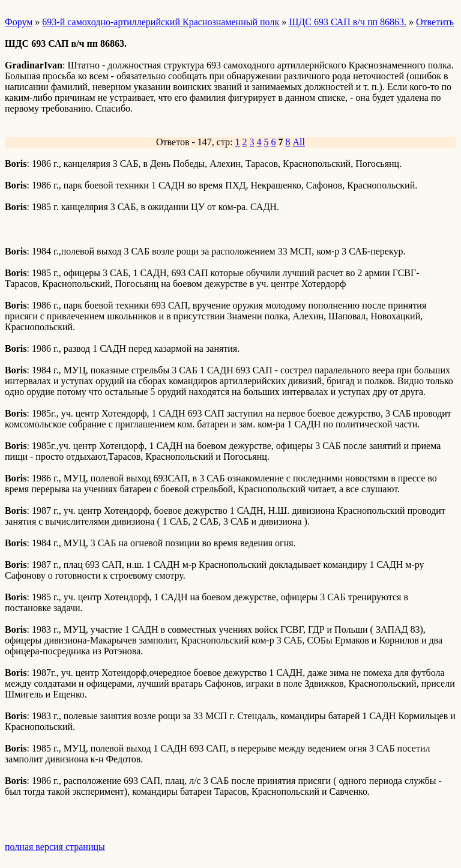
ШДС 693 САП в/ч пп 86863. (348, 22)
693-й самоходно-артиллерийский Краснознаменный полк (161, 22)
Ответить (435, 22)
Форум (19, 22)
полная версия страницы (55, 847)
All (299, 142)
